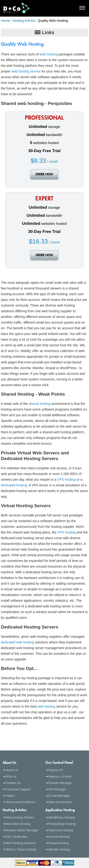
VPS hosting (67, 479)
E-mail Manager (59, 796)
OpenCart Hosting (61, 830)
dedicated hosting (14, 485)
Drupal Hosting (58, 843)
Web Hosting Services (21, 843)
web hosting (49, 54)
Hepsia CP (56, 770)
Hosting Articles (24, 21)
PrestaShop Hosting (62, 824)
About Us (12, 770)
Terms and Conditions (20, 802)
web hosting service (26, 71)
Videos (10, 796)
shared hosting (40, 404)
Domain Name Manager (22, 830)
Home (6, 21)
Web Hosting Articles (20, 817)
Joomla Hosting (59, 837)
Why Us (11, 776)
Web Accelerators (60, 802)
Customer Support (18, 789)
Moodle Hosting (59, 849)
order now (44, 175)
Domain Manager (60, 783)
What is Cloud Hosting (21, 849)
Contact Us (13, 783)
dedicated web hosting (17, 642)
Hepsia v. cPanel (60, 776)
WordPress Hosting (61, 817)
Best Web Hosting (18, 824)
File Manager (57, 789)
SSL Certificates (16, 837)
